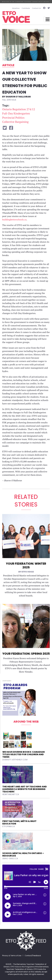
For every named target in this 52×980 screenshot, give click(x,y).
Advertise (16, 8)
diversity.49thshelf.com (15, 760)
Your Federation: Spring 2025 (26, 654)
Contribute (26, 8)
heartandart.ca (11, 794)
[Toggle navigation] (47, 19)
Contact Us (36, 8)
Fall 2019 (7, 100)
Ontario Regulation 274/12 (19, 109)
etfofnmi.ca (9, 826)
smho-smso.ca (10, 858)
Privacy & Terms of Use (12, 956)
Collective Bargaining (15, 122)
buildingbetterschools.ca (14, 220)
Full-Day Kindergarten (16, 113)
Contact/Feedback (33, 956)
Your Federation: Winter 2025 (26, 565)
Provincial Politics (13, 118)
